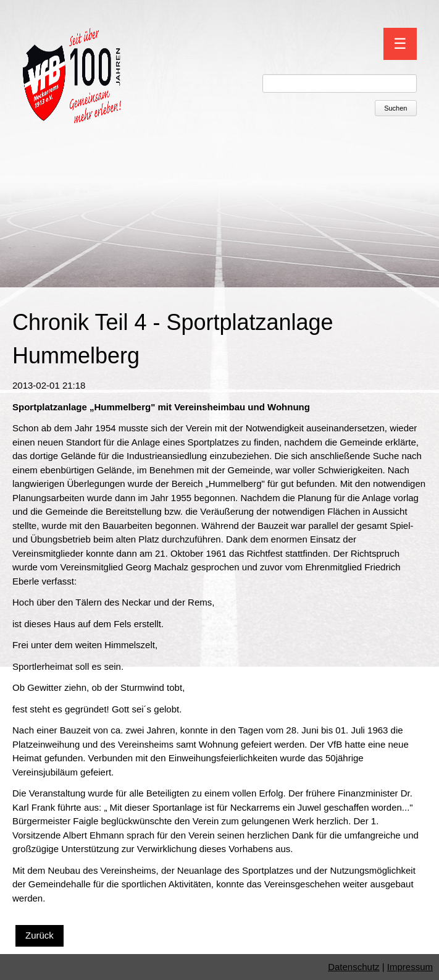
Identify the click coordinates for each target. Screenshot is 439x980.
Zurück (40, 935)
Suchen (395, 108)
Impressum (410, 967)
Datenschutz (353, 967)
